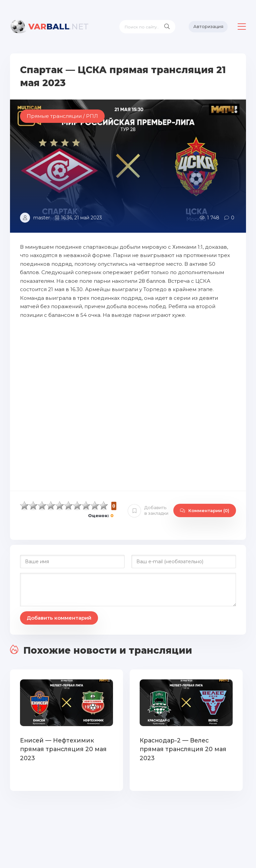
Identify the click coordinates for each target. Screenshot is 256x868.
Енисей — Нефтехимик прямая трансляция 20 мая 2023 (62, 749)
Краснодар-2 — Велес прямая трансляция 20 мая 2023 (186, 744)
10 (104, 506)
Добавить (148, 510)
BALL (58, 27)
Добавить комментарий (59, 618)
